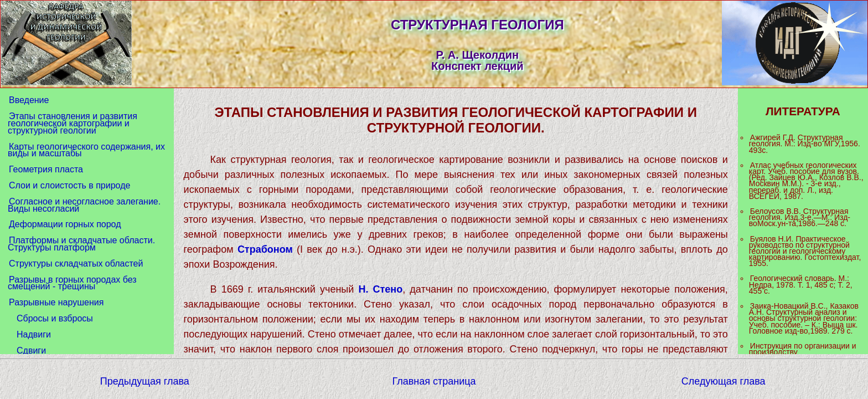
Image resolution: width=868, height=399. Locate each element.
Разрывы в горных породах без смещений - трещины (72, 283)
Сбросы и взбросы (55, 318)
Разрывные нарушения (56, 302)
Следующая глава (724, 381)
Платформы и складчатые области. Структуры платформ (81, 244)
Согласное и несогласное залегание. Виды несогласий (84, 205)
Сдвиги (31, 351)
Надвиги (34, 334)
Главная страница (434, 381)
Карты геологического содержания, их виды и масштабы (86, 150)
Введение (29, 100)
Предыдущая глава (145, 381)
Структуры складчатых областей (76, 264)
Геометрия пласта (46, 169)
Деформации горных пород (65, 224)
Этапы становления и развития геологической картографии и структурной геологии (73, 123)
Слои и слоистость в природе (69, 185)
